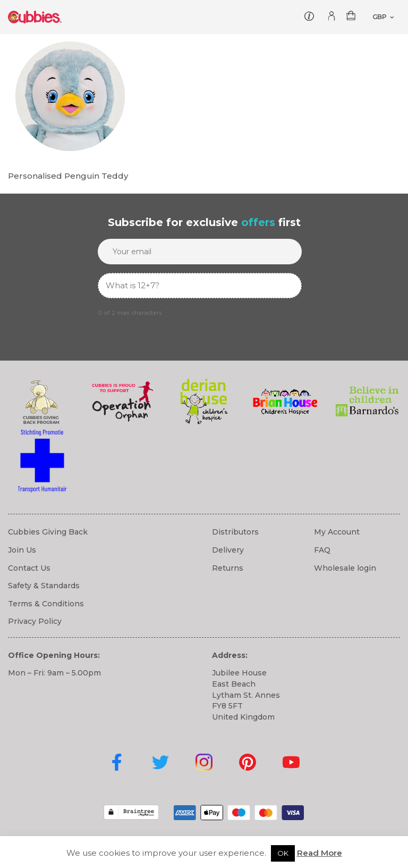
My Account (337, 532)
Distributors (235, 532)
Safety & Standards (44, 586)
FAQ (322, 550)
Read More (320, 853)
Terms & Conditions (46, 604)
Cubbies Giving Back (48, 532)
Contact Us (29, 568)
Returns (228, 568)
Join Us (22, 550)
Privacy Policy (35, 621)
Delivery (228, 550)
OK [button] (283, 853)
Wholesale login (345, 568)
